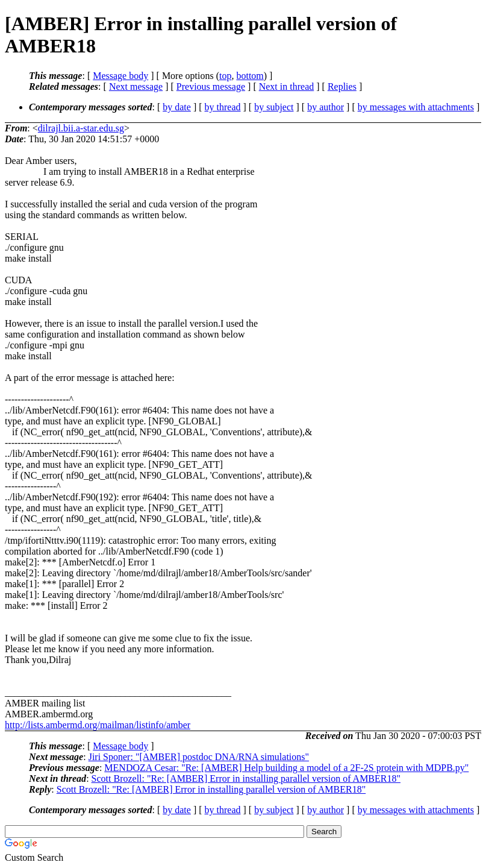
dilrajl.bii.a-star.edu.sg (81, 128)
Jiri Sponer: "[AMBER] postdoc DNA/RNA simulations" (199, 757)
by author (326, 107)
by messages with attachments (416, 107)
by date (177, 107)
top (225, 76)
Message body (120, 76)
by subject (274, 107)
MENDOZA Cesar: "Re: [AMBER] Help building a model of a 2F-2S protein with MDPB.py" (286, 768)
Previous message (211, 86)
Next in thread (287, 86)
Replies (342, 86)
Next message (136, 86)
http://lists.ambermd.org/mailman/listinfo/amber (98, 725)
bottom (250, 76)
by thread (223, 107)
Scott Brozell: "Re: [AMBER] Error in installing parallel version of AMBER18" (246, 778)
